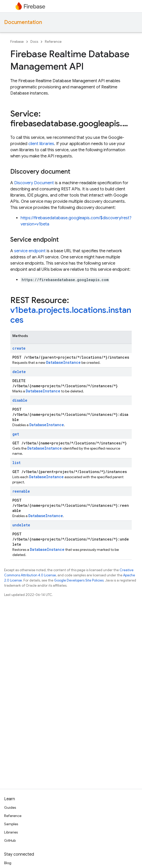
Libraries (11, 832)
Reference (53, 42)
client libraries (41, 144)
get (16, 434)
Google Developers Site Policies (79, 580)
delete (19, 372)
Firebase (17, 42)
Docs (34, 42)
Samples (11, 824)
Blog (8, 863)
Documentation (23, 22)
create (19, 348)
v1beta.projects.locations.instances (71, 315)
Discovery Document (34, 183)
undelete (21, 525)
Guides (10, 807)
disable (20, 400)
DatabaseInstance (63, 362)
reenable (21, 491)
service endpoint (30, 251)
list (16, 463)
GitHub (10, 840)
